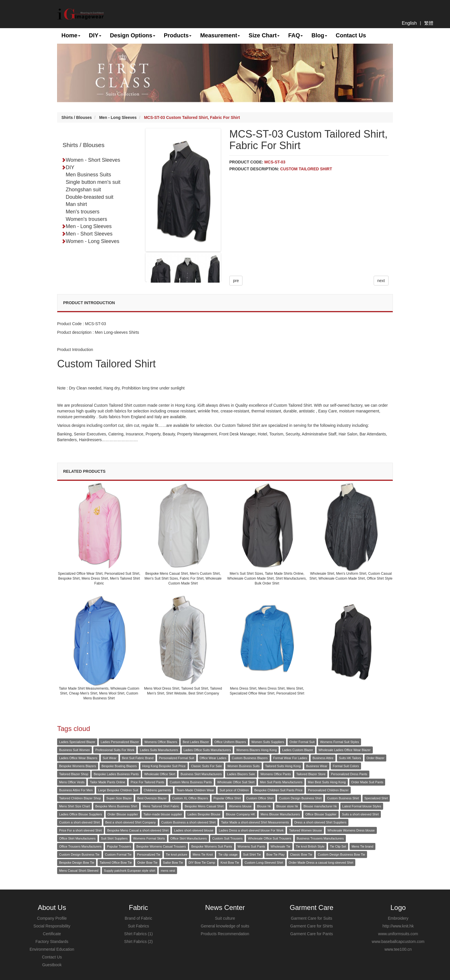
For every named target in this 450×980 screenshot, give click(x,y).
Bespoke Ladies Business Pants (116, 774)
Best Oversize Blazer (152, 798)
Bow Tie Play (276, 854)
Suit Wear (110, 758)
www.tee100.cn (398, 949)
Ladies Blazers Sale (241, 774)
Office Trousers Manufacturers (80, 846)
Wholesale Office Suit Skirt (236, 782)
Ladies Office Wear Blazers (78, 758)
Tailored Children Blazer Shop (80, 798)
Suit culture (225, 918)
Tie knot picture (177, 854)
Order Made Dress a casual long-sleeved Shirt (321, 863)
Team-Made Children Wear (195, 790)
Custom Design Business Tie (79, 854)
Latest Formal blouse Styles (362, 806)
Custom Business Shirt (343, 798)
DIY (95, 35)
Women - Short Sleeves (91, 160)
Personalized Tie (149, 854)
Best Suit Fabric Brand (138, 758)
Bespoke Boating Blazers (119, 766)
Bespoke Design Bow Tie (77, 863)
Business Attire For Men (76, 790)
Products (178, 35)
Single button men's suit (93, 182)
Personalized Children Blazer (328, 790)
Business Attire (323, 758)
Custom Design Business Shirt (300, 798)
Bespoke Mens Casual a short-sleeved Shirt (138, 830)
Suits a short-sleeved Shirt (360, 814)
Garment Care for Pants (312, 934)
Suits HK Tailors (350, 758)
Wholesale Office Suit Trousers (270, 838)
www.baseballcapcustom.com (398, 942)
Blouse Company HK (240, 814)
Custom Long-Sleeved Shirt (264, 863)
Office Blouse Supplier (321, 814)
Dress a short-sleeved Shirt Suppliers (321, 822)
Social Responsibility (52, 926)
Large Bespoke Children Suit (118, 790)
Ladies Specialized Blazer (77, 742)
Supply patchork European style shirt (130, 871)
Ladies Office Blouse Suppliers (81, 814)
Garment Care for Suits (312, 918)
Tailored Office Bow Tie (116, 863)
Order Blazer (375, 758)
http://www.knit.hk (398, 926)
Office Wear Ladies (213, 758)
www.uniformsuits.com (398, 934)
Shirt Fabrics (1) (139, 934)
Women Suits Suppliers (268, 742)
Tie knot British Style (310, 846)
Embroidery (398, 918)
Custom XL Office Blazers (190, 798)
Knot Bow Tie (230, 863)
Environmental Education (52, 949)
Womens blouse (240, 806)
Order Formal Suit (302, 742)
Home (71, 35)
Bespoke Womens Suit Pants (212, 846)
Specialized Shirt (376, 798)
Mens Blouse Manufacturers (280, 814)
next (381, 281)
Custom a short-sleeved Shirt (79, 822)
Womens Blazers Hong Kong (256, 750)
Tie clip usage (228, 854)
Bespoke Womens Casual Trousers (161, 846)
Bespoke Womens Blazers (78, 766)
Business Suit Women (74, 750)
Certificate (52, 934)
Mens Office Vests (72, 782)
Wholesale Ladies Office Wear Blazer (345, 750)
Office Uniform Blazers (230, 742)
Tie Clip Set (338, 846)
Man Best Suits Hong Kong (327, 782)
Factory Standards (52, 942)
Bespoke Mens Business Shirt (116, 806)
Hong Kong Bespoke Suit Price (164, 766)
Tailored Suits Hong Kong (283, 766)
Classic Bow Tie (301, 854)
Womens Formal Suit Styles (340, 742)
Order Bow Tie (147, 863)
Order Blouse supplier (123, 814)
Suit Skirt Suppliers (114, 838)
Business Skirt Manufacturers (201, 774)
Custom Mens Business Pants (191, 782)
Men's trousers (83, 212)
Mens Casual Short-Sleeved (79, 871)
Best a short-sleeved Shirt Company (131, 822)
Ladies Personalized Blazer (120, 742)
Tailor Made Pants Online (107, 782)
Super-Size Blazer (119, 798)
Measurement (220, 35)
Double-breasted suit (90, 197)
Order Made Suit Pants (367, 782)
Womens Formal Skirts (149, 838)
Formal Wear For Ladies (290, 758)
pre (236, 281)
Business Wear (317, 766)
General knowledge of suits (225, 926)
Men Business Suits (88, 175)
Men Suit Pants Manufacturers (281, 782)
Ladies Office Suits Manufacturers (207, 750)
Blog (319, 35)
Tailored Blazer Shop (74, 774)
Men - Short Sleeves (87, 234)
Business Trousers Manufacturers (320, 838)
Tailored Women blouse (306, 830)
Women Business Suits (244, 766)
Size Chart (264, 35)
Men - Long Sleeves (118, 117)
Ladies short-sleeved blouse (194, 830)
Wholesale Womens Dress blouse (351, 830)
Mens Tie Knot (203, 854)
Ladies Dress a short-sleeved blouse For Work (251, 830)
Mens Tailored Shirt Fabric (161, 806)
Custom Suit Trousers (227, 838)
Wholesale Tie (281, 846)
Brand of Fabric (139, 918)
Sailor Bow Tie (173, 863)
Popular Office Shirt (227, 798)
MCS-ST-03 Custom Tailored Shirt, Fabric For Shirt (192, 117)
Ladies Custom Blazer (298, 750)
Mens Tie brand (362, 846)
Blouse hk (264, 806)
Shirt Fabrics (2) (139, 942)
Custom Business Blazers (250, 758)
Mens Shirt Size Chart (74, 806)
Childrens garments (157, 790)
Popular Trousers (119, 846)
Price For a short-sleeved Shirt (81, 830)
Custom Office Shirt (260, 798)
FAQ (295, 35)
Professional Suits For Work (115, 750)
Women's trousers (86, 219)
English (409, 23)
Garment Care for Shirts (312, 926)
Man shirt (76, 204)
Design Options (133, 35)
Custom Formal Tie (118, 854)
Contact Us (351, 35)
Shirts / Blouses (77, 117)
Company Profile (52, 918)
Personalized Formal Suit (177, 758)
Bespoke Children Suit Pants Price (278, 790)
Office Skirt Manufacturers (77, 838)
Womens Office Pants (276, 774)
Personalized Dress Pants (349, 774)
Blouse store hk (287, 806)
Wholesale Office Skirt (160, 774)
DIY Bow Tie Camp (202, 863)
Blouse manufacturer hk (320, 806)
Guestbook (52, 965)
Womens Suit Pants (251, 846)
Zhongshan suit (83, 190)
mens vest (168, 871)
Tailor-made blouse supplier (163, 814)
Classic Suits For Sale (206, 766)
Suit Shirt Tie (252, 854)
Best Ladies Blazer (196, 742)
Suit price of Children (234, 790)
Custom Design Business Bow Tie (341, 854)
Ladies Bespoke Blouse (204, 814)
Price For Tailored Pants (147, 782)
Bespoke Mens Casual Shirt (204, 806)
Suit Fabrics (138, 926)
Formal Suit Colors (346, 766)
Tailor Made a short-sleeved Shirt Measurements (255, 822)
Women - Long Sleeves (90, 241)
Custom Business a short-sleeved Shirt (189, 822)
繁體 (429, 23)
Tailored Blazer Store (311, 774)
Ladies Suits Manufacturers (159, 750)
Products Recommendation (225, 934)
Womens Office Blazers (161, 742)
